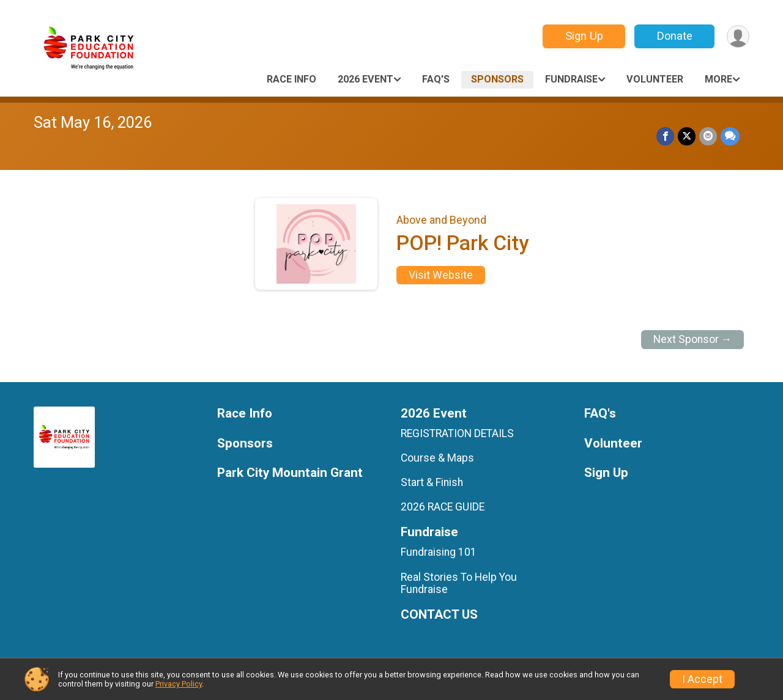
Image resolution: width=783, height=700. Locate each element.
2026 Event (366, 79)
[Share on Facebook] (665, 136)
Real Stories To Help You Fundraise (459, 583)
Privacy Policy (179, 684)
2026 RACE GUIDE (443, 507)
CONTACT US (439, 615)
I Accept (702, 679)
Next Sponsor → (693, 339)
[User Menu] (738, 36)
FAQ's (436, 79)
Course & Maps (437, 458)
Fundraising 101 (439, 552)
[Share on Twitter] (687, 136)
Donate (675, 36)
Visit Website (441, 275)
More (718, 79)
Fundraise (571, 79)
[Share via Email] (708, 136)
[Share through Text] (730, 136)
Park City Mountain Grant (290, 473)
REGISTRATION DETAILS (457, 433)
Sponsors (497, 79)
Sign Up (584, 36)
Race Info (291, 79)
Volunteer (655, 79)
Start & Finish (432, 482)
